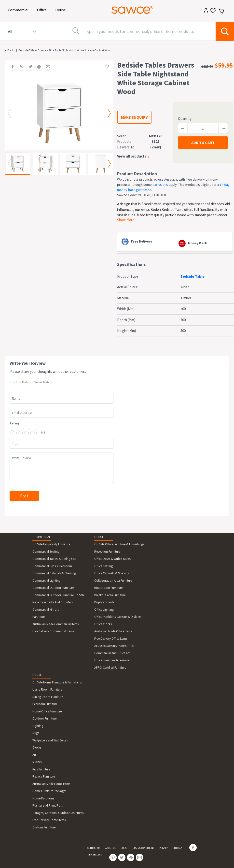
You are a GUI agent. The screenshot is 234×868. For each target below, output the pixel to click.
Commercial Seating (46, 552)
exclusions (160, 185)
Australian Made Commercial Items (55, 624)
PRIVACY (164, 848)
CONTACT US (94, 848)
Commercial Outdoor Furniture (53, 588)
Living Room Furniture (47, 689)
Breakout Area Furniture (110, 595)
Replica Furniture (44, 776)
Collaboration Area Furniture (113, 581)
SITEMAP (177, 848)
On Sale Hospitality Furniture (51, 544)
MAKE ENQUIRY (134, 117)
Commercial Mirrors (46, 610)
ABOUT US (111, 848)
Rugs (36, 733)
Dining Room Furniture (48, 697)
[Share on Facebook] (11, 67)
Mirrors (37, 762)
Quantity (185, 119)
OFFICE (99, 537)
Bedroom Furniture (45, 704)
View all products (132, 156)
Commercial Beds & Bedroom (52, 566)
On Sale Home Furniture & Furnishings (57, 682)
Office (43, 9)
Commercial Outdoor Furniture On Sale (58, 595)
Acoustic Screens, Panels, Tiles (114, 646)
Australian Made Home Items (51, 784)
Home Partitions (43, 798)
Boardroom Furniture (108, 588)
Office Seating (103, 566)
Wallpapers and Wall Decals (50, 740)
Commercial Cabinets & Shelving (54, 573)
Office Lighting (104, 610)
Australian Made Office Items (113, 631)
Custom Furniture (44, 827)
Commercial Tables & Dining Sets (54, 559)
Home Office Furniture (47, 711)
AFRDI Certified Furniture (110, 668)
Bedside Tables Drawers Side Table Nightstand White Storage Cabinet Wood (65, 50)
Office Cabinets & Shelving (112, 573)
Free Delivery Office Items (111, 639)
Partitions (39, 617)
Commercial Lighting (46, 581)
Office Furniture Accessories (112, 660)
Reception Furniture (107, 552)
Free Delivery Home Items (49, 820)
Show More (126, 220)
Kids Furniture (41, 769)
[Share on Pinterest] (20, 67)
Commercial (19, 9)
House (61, 9)
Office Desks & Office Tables (113, 559)
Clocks (37, 747)
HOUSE (37, 675)
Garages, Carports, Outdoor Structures (58, 813)
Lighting (38, 726)
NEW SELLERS (95, 855)
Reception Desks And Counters (53, 602)
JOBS (124, 848)
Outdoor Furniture (44, 718)
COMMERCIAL (41, 537)
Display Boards (104, 602)
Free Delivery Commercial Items (53, 631)
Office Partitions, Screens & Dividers (118, 617)
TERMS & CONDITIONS (143, 848)
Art (34, 755)
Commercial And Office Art (112, 653)
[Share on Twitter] (29, 67)
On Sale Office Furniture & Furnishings (119, 544)
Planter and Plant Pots (48, 805)
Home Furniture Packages (49, 791)
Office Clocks (103, 624)
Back (11, 50)
